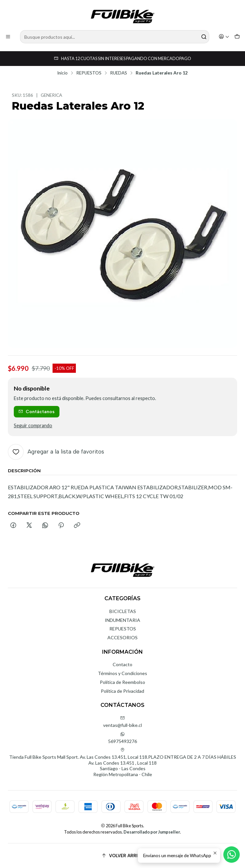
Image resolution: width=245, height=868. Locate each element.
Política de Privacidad (122, 691)
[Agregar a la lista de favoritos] (56, 452)
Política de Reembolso (122, 682)
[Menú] (8, 37)
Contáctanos (36, 412)
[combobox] (115, 37)
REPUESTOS (89, 73)
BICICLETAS (123, 611)
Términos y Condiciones (122, 673)
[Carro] (237, 37)
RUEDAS (119, 73)
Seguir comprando (33, 426)
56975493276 (122, 738)
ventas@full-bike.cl (122, 722)
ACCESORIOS (122, 637)
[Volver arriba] (122, 856)
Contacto (122, 664)
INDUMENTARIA (122, 620)
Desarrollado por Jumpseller (152, 832)
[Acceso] (224, 37)
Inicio (62, 73)
